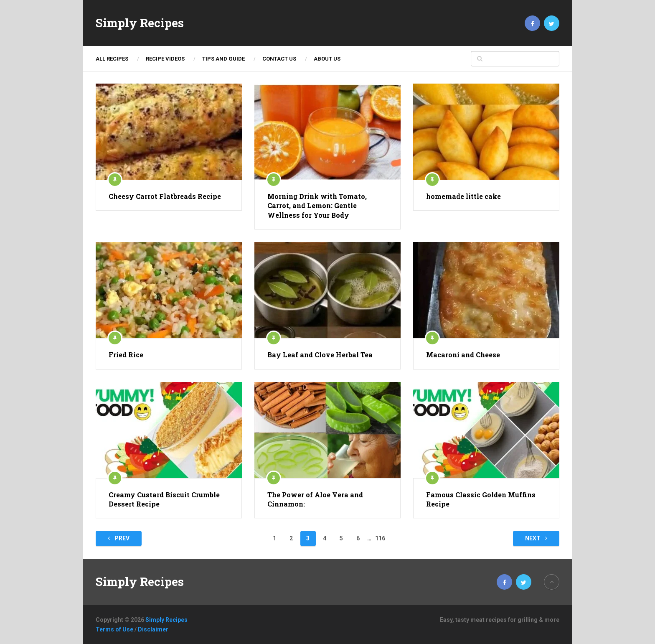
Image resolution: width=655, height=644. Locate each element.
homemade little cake (463, 196)
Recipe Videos (165, 59)
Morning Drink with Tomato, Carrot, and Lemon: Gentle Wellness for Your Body (317, 206)
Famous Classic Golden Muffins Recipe (481, 499)
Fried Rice (126, 355)
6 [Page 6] (358, 538)
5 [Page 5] (341, 538)
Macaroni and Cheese (463, 355)
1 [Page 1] (274, 538)
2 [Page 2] (291, 538)
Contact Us (279, 59)
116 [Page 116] (380, 538)
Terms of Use (114, 629)
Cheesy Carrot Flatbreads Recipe (165, 196)
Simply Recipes (140, 23)
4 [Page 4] (325, 538)
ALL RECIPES (112, 59)
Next (536, 538)
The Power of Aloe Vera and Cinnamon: (315, 499)
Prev (119, 538)
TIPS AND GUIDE (223, 59)
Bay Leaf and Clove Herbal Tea (320, 355)
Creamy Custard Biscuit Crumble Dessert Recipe (164, 499)
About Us (327, 59)
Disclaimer (153, 629)
